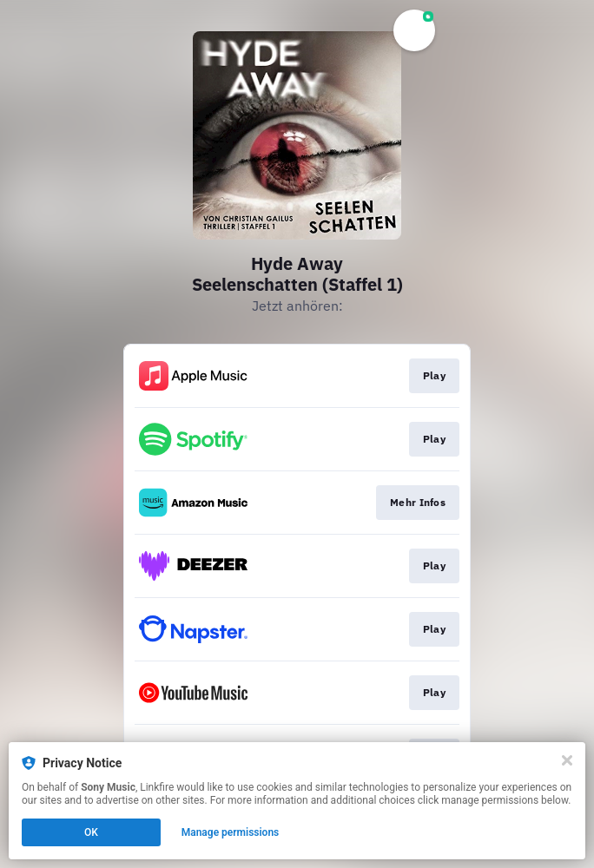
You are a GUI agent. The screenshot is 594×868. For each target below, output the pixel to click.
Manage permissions (231, 832)
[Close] (567, 760)
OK (91, 832)
